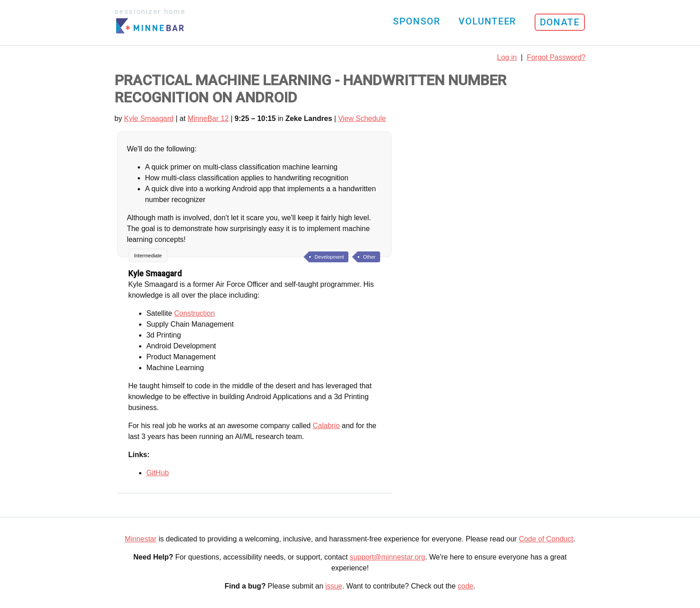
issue (334, 586)
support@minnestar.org (388, 557)
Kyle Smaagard (149, 118)
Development (329, 257)
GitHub (158, 473)
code (466, 586)
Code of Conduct (546, 539)
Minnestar (140, 539)
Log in (507, 57)
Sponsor (416, 21)
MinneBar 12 (208, 118)
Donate (560, 22)
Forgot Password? (556, 57)
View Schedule (362, 118)
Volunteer (487, 21)
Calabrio (326, 426)
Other (369, 257)
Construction (194, 313)
